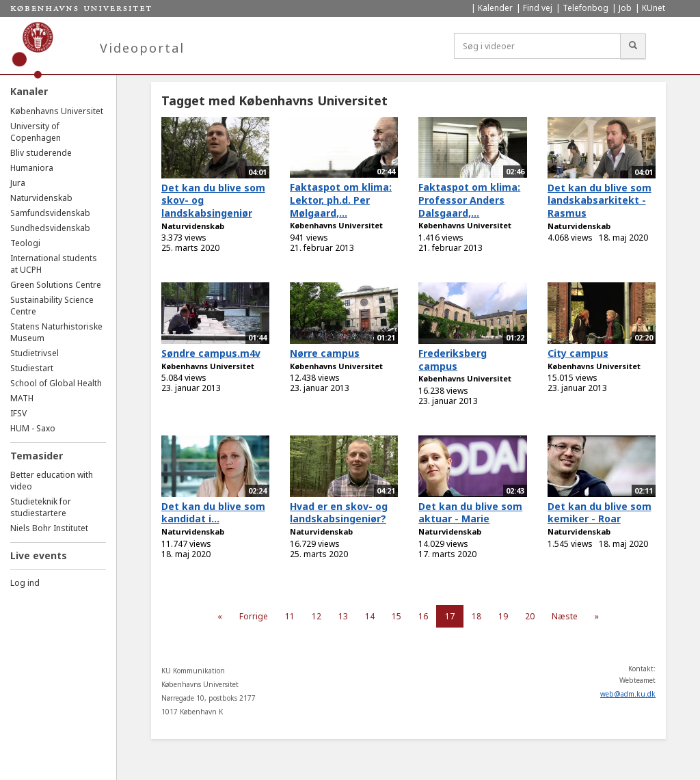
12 (317, 616)
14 (370, 616)
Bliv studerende (41, 153)
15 (396, 616)
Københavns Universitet (57, 111)
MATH (22, 398)
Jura (18, 183)
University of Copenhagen (36, 132)
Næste (565, 616)
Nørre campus (325, 353)
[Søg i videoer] (537, 46)
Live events (39, 555)
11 (290, 616)
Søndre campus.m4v (211, 353)
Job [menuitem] (625, 8)
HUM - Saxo (33, 428)
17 (450, 616)
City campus (578, 353)
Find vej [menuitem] (538, 8)
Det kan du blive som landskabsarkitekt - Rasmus (600, 200)
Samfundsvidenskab (50, 213)
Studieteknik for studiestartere (41, 507)
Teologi (25, 243)
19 (503, 616)
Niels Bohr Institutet (49, 528)
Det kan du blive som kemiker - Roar (600, 513)
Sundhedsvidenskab (50, 228)
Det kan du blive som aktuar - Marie (470, 513)
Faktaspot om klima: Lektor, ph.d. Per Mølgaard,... (341, 200)
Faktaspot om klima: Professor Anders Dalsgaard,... (469, 200)
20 (530, 616)
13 (343, 616)
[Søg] (633, 46)
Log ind (25, 583)
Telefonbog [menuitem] (585, 8)
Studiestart (32, 368)
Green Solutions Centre (56, 285)
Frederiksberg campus (453, 360)
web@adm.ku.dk (628, 694)
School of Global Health (56, 383)
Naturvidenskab (41, 198)
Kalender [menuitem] (495, 8)
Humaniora (32, 168)
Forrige (254, 616)
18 (476, 616)
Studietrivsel (35, 353)
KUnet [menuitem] (654, 8)
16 (423, 616)
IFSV (18, 413)
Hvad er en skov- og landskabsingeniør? (339, 513)
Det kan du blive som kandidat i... (213, 513)
